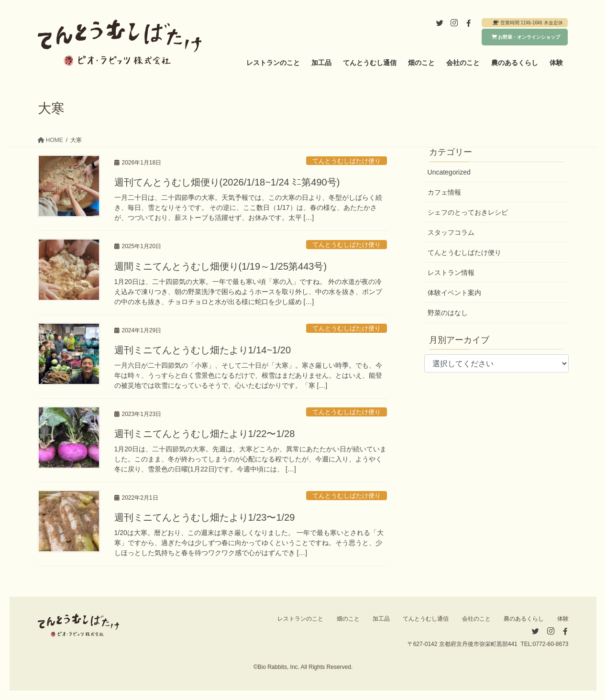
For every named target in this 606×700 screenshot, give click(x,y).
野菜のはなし (448, 313)
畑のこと (348, 619)
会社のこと (476, 619)
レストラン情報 (451, 273)
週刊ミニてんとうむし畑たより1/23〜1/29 (205, 517)
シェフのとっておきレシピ (468, 212)
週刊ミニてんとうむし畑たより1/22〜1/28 (205, 434)
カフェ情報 (444, 192)
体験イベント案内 (454, 293)
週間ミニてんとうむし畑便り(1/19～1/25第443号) (221, 266)
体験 (563, 619)
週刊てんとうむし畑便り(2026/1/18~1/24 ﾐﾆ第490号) (227, 182)
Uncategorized (449, 172)
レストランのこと (300, 619)
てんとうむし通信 (426, 619)
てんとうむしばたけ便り (347, 161)
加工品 (381, 619)
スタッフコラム (451, 232)
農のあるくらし (524, 619)
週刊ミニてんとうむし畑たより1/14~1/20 (203, 350)
